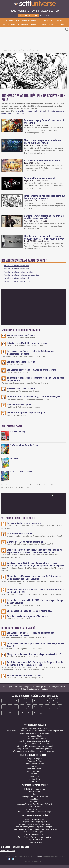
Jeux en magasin (46, 20)
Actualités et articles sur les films (16, 266)
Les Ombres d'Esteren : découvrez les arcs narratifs (31, 370)
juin (43, 111)
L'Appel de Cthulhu (34, 761)
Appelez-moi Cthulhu (34, 736)
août (53, 111)
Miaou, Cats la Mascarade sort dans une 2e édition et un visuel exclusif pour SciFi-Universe (34, 578)
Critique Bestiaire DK (34, 840)
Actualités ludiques (29, 20)
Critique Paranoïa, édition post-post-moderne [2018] (34, 827)
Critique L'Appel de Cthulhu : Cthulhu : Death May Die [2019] (34, 829)
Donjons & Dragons (34, 759)
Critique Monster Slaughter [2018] (34, 822)
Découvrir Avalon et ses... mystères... (25, 523)
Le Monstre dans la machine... (21, 534)
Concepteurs (23, 24)
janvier (18, 111)
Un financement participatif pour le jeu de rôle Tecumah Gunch (44, 217)
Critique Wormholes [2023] (35, 834)
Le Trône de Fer (34, 779)
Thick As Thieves (34, 807)
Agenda (64, 24)
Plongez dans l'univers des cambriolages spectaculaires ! (34, 654)
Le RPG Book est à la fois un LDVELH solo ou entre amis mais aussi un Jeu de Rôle (35, 591)
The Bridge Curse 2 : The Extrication (35, 797)
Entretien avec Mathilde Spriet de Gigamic (27, 343)
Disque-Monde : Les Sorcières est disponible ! (34, 749)
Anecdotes (53, 24)
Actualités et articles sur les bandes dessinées (21, 275)
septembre (60, 111)
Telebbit (34, 794)
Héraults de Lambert (8, 851)
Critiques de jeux (13, 20)
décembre (21, 114)
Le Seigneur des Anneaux (34, 764)
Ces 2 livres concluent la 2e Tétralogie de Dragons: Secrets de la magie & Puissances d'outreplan (35, 663)
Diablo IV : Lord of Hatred (34, 809)
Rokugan (34, 781)
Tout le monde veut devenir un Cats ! (25, 675)
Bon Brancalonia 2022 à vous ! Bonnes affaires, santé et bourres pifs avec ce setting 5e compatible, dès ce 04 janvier (36, 564)
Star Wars (34, 766)
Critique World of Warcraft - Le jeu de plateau (34, 837)
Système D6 (34, 776)
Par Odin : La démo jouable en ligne (42, 160)
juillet (48, 111)
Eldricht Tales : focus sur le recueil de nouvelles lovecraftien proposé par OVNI (45, 237)
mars (30, 111)
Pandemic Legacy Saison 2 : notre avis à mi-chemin (44, 121)
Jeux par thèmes (9, 24)
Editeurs (43, 24)
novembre (12, 114)
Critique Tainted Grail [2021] (34, 832)
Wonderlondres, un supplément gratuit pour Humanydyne (34, 397)
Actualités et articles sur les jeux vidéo (18, 272)
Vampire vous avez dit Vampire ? (22, 335)
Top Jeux (59, 20)
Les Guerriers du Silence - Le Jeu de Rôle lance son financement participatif (31, 352)
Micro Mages (34, 799)
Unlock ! (34, 774)
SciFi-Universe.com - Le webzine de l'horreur (34, 4)
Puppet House (34, 791)
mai (39, 111)
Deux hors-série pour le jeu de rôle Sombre (27, 616)
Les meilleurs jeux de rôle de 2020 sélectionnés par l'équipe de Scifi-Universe (35, 601)
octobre (4, 114)
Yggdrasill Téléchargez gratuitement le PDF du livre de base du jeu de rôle (35, 379)
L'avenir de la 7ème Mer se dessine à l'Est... (28, 542)
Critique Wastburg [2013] (34, 819)
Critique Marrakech (34, 842)
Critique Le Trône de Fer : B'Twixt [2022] (34, 824)
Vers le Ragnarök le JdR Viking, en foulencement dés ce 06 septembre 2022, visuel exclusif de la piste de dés (34, 551)
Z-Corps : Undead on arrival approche (34, 744)
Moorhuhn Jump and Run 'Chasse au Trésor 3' (34, 804)
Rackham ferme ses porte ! (20, 405)
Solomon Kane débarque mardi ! (40, 178)
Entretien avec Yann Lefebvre (21, 388)
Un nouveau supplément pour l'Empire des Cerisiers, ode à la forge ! (35, 645)
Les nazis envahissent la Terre (21, 362)
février (25, 111)
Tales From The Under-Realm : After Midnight (34, 812)
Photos (34, 24)
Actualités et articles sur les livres (17, 269)
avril (35, 111)
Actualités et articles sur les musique (18, 278)
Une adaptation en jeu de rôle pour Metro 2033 (30, 611)
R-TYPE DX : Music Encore (34, 789)
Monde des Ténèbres (34, 769)
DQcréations (39, 857)
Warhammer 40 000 (35, 771)
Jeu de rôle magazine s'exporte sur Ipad (26, 413)
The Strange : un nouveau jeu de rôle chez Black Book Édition (43, 142)
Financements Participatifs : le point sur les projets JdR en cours (44, 197)
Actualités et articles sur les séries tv (18, 281)
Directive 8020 (34, 802)
